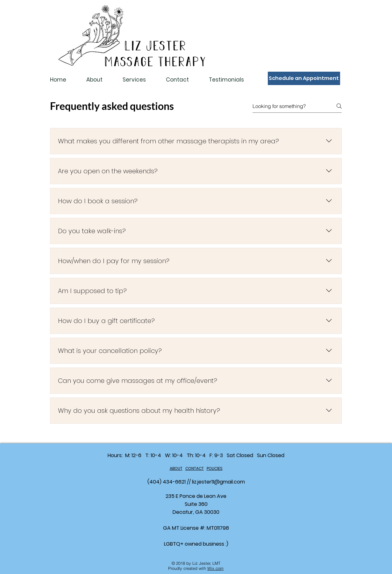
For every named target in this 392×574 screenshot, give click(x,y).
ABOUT (176, 468)
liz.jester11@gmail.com (218, 482)
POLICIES (215, 468)
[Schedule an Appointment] (304, 78)
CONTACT (195, 468)
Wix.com (215, 568)
